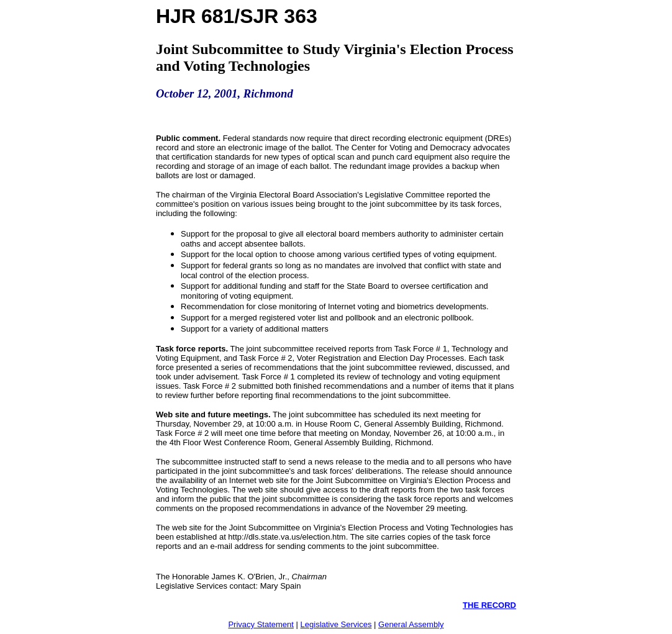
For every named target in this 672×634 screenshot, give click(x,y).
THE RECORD (489, 605)
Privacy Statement (261, 624)
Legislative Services (336, 624)
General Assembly (411, 624)
